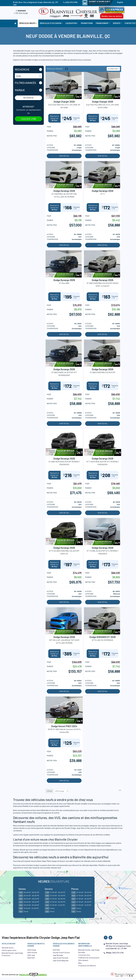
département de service (93, 850)
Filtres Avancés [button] (25, 83)
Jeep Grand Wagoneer (61, 960)
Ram (83, 828)
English (120, 2)
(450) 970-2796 (71, 2)
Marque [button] (20, 90)
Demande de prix (8, 948)
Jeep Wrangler (58, 955)
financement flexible (21, 806)
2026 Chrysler (32, 952)
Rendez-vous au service (112, 16)
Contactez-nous (84, 955)
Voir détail (64, 156)
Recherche (28, 98)
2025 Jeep (31, 955)
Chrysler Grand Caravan (61, 952)
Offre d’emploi (83, 960)
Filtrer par (113, 69)
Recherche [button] (22, 69)
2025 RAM (31, 958)
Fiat (88, 828)
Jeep (78, 828)
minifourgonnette (37, 828)
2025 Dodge (32, 950)
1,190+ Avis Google (21, 13)
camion (16, 828)
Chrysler (67, 828)
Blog (80, 963)
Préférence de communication (89, 958)
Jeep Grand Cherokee (60, 958)
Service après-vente (9, 950)
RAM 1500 (56, 950)
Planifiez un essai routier (108, 865)
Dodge (73, 828)
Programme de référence (87, 966)
